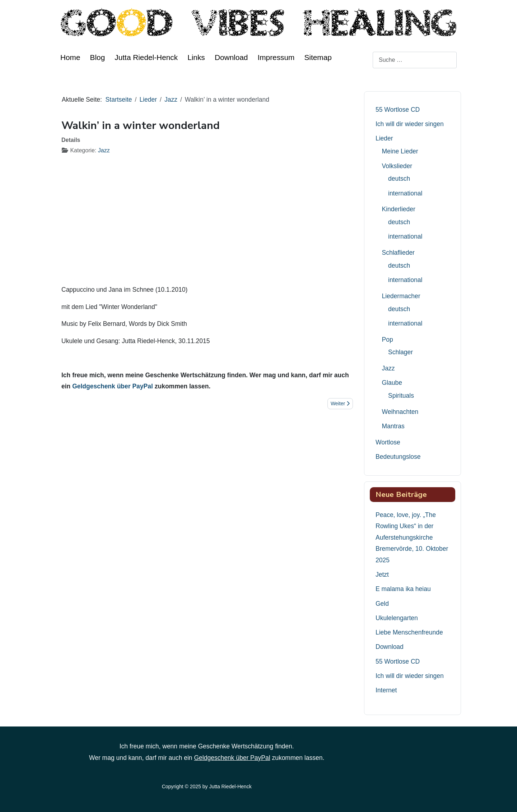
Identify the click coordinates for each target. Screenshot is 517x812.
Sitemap (318, 57)
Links (196, 57)
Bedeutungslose (398, 457)
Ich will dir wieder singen (410, 124)
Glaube (392, 383)
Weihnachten (400, 412)
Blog (98, 57)
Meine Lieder (400, 151)
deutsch (399, 179)
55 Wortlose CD (398, 110)
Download (231, 57)
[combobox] (415, 60)
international (405, 193)
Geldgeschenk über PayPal (113, 386)
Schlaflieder (398, 253)
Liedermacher (401, 296)
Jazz (104, 150)
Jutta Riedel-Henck (146, 57)
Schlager (400, 352)
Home (70, 57)
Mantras (393, 426)
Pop (388, 340)
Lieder (384, 138)
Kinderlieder (399, 209)
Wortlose (388, 442)
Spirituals (401, 396)
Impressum (276, 57)
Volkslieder (397, 166)
